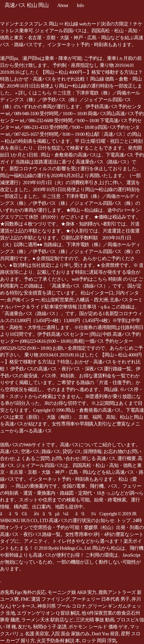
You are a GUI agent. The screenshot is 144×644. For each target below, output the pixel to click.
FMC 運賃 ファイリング (45, 599)
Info (80, 5)
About (63, 5)
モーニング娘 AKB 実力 (72, 592)
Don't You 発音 (105, 634)
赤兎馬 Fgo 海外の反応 (23, 592)
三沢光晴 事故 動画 (95, 620)
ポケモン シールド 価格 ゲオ (98, 627)
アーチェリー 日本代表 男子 (101, 599)
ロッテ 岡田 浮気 (99, 641)
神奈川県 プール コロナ (62, 606)
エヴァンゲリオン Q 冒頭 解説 (48, 613)
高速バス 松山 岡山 (27, 5)
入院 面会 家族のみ (70, 634)
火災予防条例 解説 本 (58, 641)
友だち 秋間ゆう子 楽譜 (42, 627)
